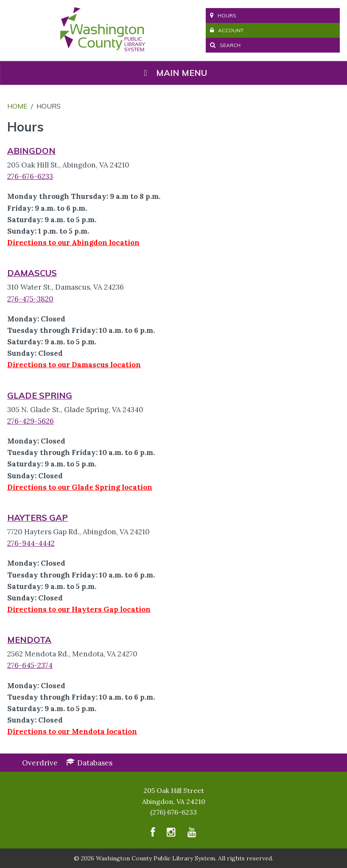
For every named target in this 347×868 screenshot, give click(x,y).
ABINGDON (31, 151)
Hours (223, 15)
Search (225, 45)
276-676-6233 (30, 176)
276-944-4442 (31, 543)
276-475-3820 (30, 299)
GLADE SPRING (40, 395)
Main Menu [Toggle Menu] (173, 73)
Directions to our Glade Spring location (80, 487)
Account (227, 30)
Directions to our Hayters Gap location (79, 609)
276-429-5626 (31, 421)
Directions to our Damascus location (74, 365)
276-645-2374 (30, 665)
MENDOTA (29, 640)
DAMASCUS (32, 273)
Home (17, 106)
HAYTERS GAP (38, 518)
